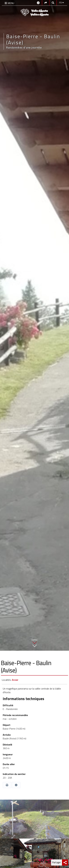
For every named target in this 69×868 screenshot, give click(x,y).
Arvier (15, 680)
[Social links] (46, 3)
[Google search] (53, 3)
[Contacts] (38, 3)
